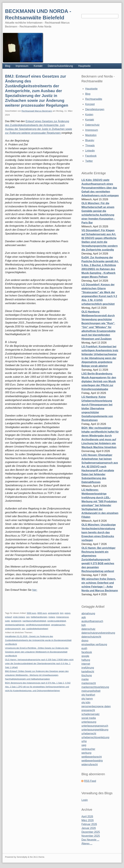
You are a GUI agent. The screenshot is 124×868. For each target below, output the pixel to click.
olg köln (86, 703)
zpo (23, 629)
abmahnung (88, 613)
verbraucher (88, 749)
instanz (52, 617)
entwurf (8, 617)
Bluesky (90, 140)
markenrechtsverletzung (95, 687)
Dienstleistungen (95, 109)
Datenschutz (92, 125)
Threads (90, 145)
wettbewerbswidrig (92, 761)
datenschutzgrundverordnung (98, 633)
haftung (86, 660)
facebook (87, 652)
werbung (86, 753)
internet (86, 664)
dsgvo (85, 641)
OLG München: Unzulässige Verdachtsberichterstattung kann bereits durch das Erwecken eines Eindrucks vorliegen (98, 532)
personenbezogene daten (96, 706)
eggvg (67, 613)
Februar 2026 (89, 824)
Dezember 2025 (91, 832)
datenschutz (88, 629)
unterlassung (89, 722)
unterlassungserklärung (95, 730)
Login (85, 800)
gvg (28, 617)
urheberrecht (89, 733)
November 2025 (91, 836)
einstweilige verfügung (94, 644)
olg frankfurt (88, 695)
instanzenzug (63, 617)
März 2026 (88, 820)
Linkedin (90, 151)
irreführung (88, 668)
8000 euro (42, 613)
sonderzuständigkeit (57, 621)
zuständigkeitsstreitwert (37, 629)
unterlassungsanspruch (95, 726)
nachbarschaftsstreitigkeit (34, 621)
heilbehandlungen (39, 617)
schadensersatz (90, 714)
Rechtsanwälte (94, 99)
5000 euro (32, 613)
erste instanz (19, 617)
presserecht (88, 710)
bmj (62, 613)
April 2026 (87, 816)
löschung (87, 675)
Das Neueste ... (90, 840)
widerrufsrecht (89, 764)
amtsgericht (53, 613)
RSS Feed (90, 781)
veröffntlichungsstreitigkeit (38, 625)
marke (85, 679)
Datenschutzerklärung (60, 66)
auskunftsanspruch (92, 621)
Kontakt (38, 66)
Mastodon (91, 135)
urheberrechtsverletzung (95, 737)
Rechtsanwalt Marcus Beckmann (37, 111)
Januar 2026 (89, 828)
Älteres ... (87, 844)
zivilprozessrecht (13, 629)
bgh (84, 625)
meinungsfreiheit (91, 691)
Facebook (91, 156)
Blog (8, 66)
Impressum (22, 66)
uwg (84, 745)
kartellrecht (88, 672)
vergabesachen (58, 625)
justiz (7, 621)
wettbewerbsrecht (91, 757)
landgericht (16, 621)
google (85, 656)
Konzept (90, 104)
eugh (84, 648)
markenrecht (89, 683)
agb (84, 617)
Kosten (89, 114)
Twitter (89, 161)
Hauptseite (84, 66)
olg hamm (87, 699)
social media (89, 718)
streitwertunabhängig (15, 625)
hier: (35, 590)
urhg (84, 741)
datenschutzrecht (91, 637)
